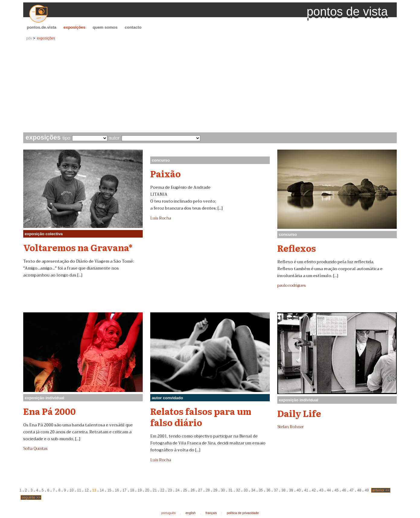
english (191, 513)
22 (162, 490)
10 (71, 490)
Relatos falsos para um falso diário (201, 417)
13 (94, 490)
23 (170, 490)
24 (178, 490)
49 (367, 490)
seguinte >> (31, 497)
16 (117, 490)
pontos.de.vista (42, 27)
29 (215, 490)
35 (261, 490)
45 (337, 490)
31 (230, 490)
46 (344, 490)
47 (352, 490)
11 (79, 490)
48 (359, 490)
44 (329, 490)
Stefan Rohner (291, 427)
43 (321, 490)
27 (200, 490)
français (211, 513)
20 (147, 490)
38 (283, 490)
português (168, 513)
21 (155, 490)
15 (109, 490)
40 (299, 490)
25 (185, 490)
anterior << (381, 490)
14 (102, 490)
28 (208, 490)
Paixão (165, 173)
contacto (133, 27)
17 (124, 490)
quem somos (105, 27)
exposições (75, 27)
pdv (29, 38)
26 (193, 490)
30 (223, 490)
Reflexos (297, 248)
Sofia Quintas (35, 449)
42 (314, 490)
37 (276, 490)
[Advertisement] (210, 87)
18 (132, 490)
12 (86, 490)
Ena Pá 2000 (49, 411)
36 (268, 490)
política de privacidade (243, 513)
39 (291, 490)
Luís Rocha (161, 218)
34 (253, 490)
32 (238, 490)
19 (140, 490)
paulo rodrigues (291, 286)
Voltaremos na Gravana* (78, 247)
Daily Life (299, 413)
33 (245, 490)
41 (306, 490)
